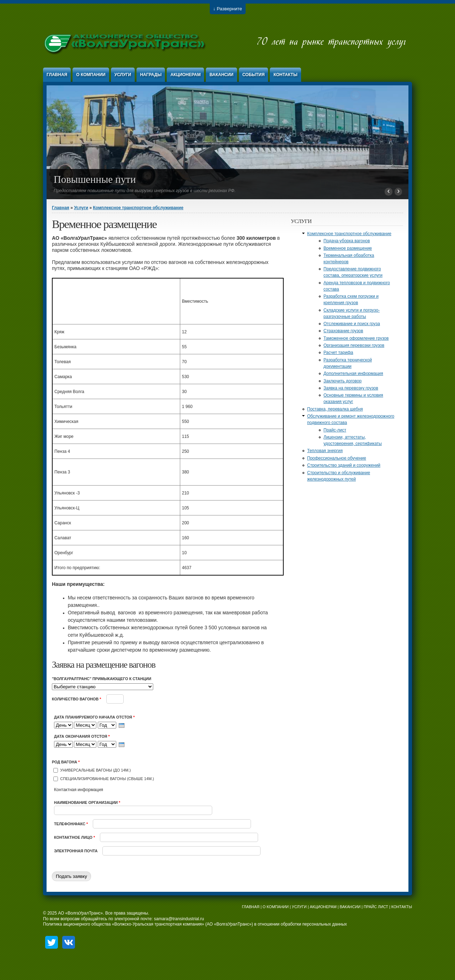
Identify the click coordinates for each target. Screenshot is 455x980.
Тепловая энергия (325, 451)
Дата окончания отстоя (82, 736)
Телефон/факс (71, 824)
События (254, 75)
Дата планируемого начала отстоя (94, 717)
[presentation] (122, 725)
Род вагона (66, 762)
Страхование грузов (343, 331)
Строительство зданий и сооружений (344, 465)
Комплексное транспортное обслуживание (138, 208)
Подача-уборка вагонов (347, 241)
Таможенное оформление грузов (356, 338)
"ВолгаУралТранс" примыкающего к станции (101, 679)
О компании (91, 75)
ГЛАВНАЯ (251, 907)
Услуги (123, 75)
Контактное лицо (74, 837)
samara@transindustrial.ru (179, 919)
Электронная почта (76, 851)
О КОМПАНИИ (276, 907)
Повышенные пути (95, 179)
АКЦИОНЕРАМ (323, 907)
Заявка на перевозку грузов (351, 388)
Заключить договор (342, 381)
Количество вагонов (77, 699)
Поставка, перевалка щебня (335, 409)
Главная (57, 75)
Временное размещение (348, 248)
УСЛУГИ (299, 907)
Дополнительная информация (353, 374)
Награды (151, 75)
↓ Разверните (228, 9)
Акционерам (185, 75)
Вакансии (221, 75)
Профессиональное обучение (337, 458)
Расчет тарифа (338, 353)
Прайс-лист (335, 430)
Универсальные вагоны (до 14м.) (95, 770)
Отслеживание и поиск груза (352, 324)
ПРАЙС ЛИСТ (376, 907)
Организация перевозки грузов (354, 345)
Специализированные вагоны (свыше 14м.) (107, 779)
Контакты (285, 75)
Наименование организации (87, 802)
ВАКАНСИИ (350, 907)
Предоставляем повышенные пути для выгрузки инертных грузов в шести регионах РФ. (145, 191)
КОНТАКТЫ (402, 907)
